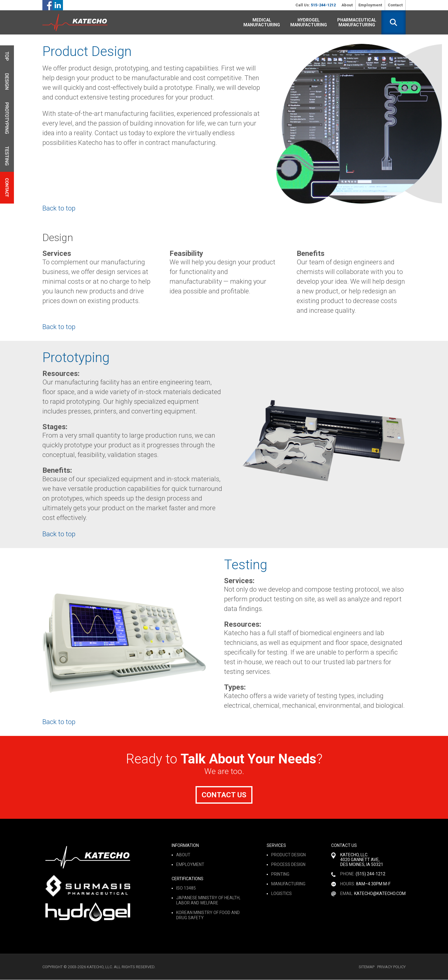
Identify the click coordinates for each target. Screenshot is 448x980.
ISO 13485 (186, 888)
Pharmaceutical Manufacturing (357, 22)
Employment (370, 5)
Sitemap (367, 967)
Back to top (59, 208)
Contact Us (224, 795)
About (347, 5)
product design (288, 855)
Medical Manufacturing (262, 22)
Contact (395, 5)
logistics (282, 894)
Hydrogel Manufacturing (309, 22)
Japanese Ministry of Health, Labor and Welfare (208, 901)
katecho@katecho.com (380, 894)
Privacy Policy (391, 967)
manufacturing (288, 884)
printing (280, 874)
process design (288, 865)
